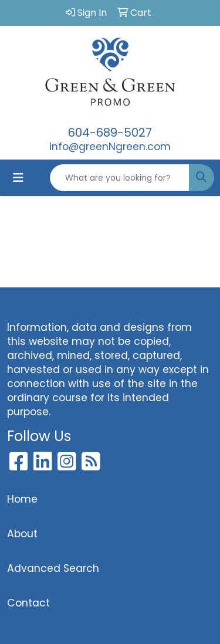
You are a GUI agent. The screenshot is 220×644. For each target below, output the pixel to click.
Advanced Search (53, 568)
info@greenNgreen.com (110, 147)
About (22, 534)
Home (22, 499)
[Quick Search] (120, 178)
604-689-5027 (110, 133)
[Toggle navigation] (18, 178)
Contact (28, 603)
